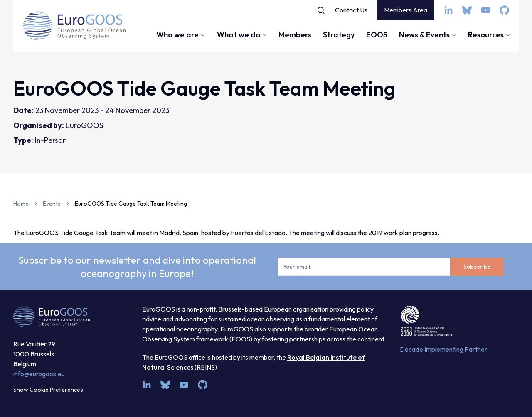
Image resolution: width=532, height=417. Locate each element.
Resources (489, 35)
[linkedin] (448, 10)
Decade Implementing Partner (443, 349)
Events (52, 204)
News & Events (428, 35)
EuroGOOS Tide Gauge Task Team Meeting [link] (131, 204)
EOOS (377, 35)
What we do (242, 35)
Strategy (339, 35)
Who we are (181, 35)
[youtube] (486, 10)
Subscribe (477, 267)
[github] (504, 10)
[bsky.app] (467, 10)
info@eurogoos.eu (39, 374)
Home (21, 204)
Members (295, 35)
